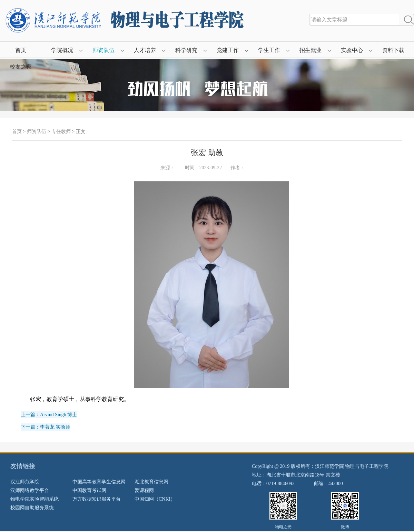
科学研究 (186, 50)
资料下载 (393, 50)
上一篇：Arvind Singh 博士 (49, 415)
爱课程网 (144, 490)
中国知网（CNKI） (155, 499)
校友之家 (21, 67)
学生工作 (269, 50)
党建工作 (228, 50)
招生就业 (310, 50)
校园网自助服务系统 (32, 508)
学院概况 (62, 50)
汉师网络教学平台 (30, 490)
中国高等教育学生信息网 (99, 482)
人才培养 (145, 50)
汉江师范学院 (25, 482)
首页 (21, 50)
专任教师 (61, 132)
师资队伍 (103, 50)
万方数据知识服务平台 (97, 499)
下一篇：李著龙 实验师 (46, 427)
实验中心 (352, 50)
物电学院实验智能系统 (34, 499)
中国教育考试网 (89, 490)
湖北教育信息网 (151, 482)
